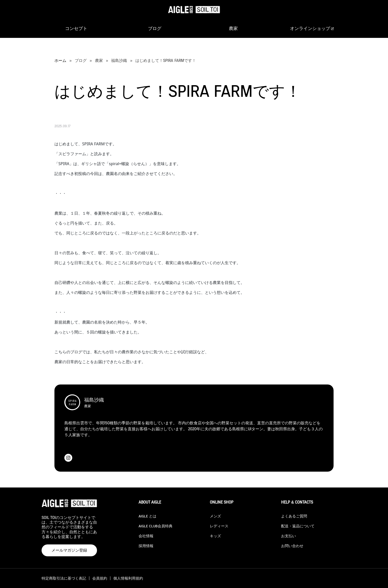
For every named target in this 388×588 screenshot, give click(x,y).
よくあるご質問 (294, 516)
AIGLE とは (147, 516)
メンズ (215, 516)
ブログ (155, 28)
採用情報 (146, 546)
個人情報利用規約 (128, 578)
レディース (219, 526)
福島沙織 (119, 61)
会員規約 (100, 578)
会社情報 (146, 536)
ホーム (60, 61)
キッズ (215, 536)
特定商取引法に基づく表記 (64, 578)
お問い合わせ (292, 546)
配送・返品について (298, 526)
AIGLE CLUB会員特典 (156, 526)
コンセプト (76, 28)
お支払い (289, 536)
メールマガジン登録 (69, 550)
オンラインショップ (312, 28)
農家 (233, 28)
